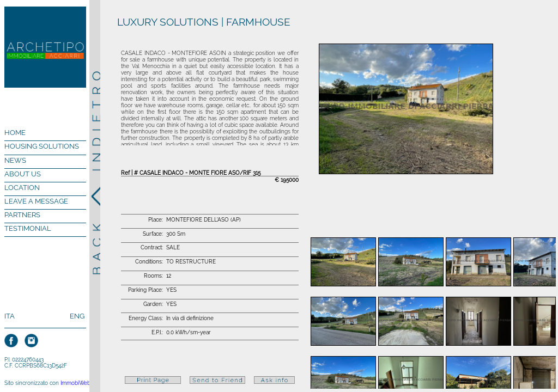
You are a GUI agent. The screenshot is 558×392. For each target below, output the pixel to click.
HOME (15, 133)
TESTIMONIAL (28, 228)
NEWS (15, 160)
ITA (10, 316)
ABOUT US (23, 174)
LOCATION (22, 188)
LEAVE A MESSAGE (36, 201)
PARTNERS (22, 215)
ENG (77, 316)
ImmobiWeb (75, 383)
